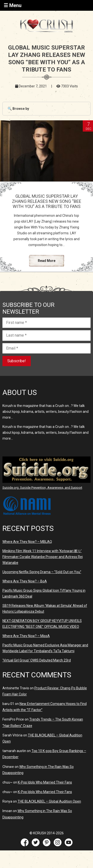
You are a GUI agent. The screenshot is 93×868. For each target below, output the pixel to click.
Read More (47, 261)
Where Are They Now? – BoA (25, 581)
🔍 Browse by (18, 109)
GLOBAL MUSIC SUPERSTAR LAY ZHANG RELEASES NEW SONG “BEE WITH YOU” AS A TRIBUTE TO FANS (47, 201)
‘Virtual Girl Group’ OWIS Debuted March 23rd (37, 660)
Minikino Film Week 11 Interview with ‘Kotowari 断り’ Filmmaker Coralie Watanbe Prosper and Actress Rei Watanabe (43, 557)
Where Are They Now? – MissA (26, 636)
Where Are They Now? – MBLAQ (27, 542)
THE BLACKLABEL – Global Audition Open (49, 801)
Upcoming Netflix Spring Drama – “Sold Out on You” (42, 572)
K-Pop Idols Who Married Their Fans (45, 782)
